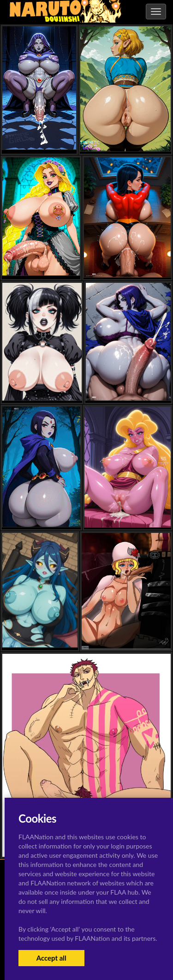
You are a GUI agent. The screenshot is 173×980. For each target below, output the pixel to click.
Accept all (51, 958)
